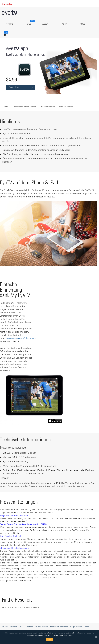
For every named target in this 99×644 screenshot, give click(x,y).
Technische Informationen (24, 107)
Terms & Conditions (59, 627)
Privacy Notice (41, 627)
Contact (29, 627)
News (82, 24)
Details (5, 107)
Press (86, 627)
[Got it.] (96, 637)
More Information (66, 635)
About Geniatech (10, 627)
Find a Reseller (66, 107)
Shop (30, 22)
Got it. (49, 640)
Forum (65, 24)
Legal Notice (76, 627)
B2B (21, 627)
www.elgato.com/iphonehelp (21, 338)
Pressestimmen (48, 107)
